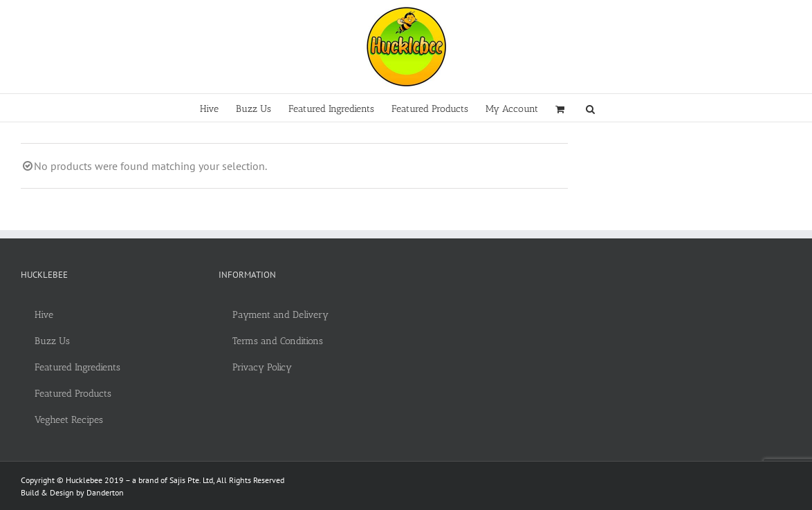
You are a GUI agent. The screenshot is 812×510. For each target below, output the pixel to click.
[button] (590, 108)
